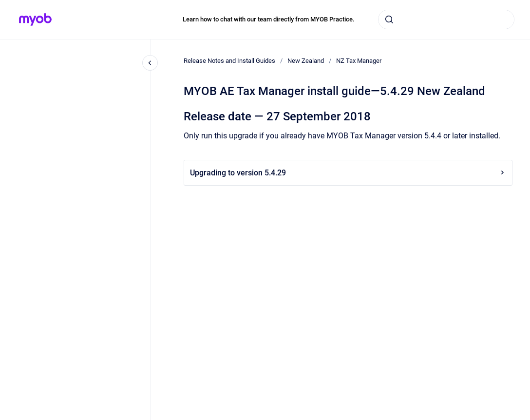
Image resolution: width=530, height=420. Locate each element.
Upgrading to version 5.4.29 (348, 173)
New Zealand (306, 61)
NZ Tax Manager (359, 61)
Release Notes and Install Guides (229, 61)
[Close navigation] (150, 63)
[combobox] (446, 19)
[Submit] (389, 19)
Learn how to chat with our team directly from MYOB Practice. (269, 19)
